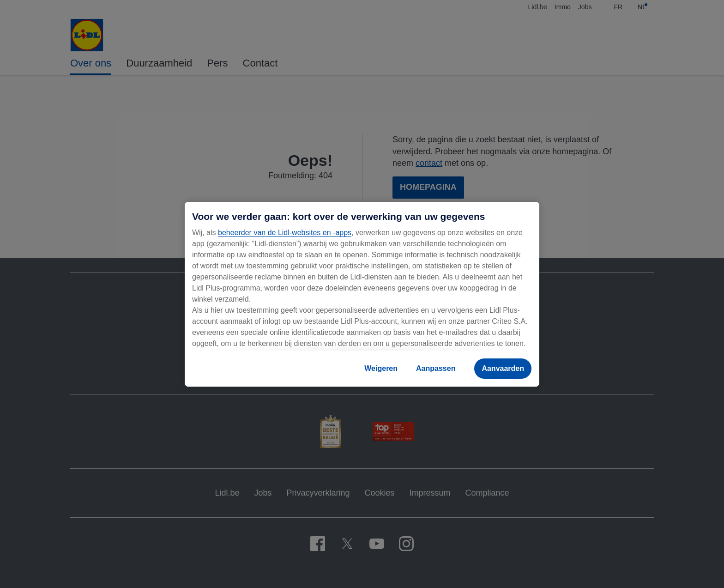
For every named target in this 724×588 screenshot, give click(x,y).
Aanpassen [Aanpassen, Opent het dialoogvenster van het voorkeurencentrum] (436, 368)
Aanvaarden (503, 368)
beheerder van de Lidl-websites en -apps (285, 233)
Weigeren (381, 368)
